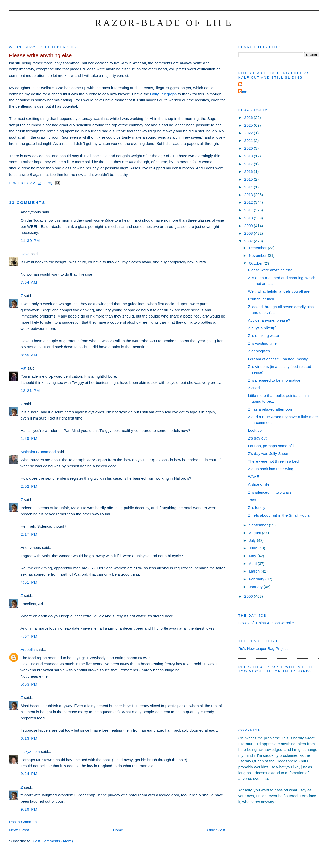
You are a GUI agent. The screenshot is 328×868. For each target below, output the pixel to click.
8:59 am (29, 355)
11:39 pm (30, 241)
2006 (249, 596)
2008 (249, 233)
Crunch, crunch (261, 299)
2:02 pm (29, 486)
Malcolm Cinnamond (38, 452)
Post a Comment (23, 822)
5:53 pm (29, 684)
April (253, 563)
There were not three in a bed (273, 461)
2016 (249, 172)
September (259, 525)
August (255, 533)
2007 (249, 241)
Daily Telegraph (163, 94)
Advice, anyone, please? (269, 320)
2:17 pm (29, 534)
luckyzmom (30, 752)
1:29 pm (29, 438)
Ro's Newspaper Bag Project (263, 649)
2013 (249, 195)
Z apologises (259, 351)
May (253, 556)
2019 (249, 156)
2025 (249, 125)
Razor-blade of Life (164, 23)
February (257, 579)
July (253, 540)
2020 (249, 148)
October (256, 263)
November (258, 255)
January (256, 587)
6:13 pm (29, 738)
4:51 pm (29, 582)
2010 (249, 218)
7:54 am (29, 282)
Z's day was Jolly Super (268, 453)
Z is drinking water (264, 336)
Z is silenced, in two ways (270, 492)
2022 (249, 133)
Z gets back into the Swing (271, 469)
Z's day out (257, 438)
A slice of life (259, 484)
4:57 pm (29, 636)
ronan (245, 92)
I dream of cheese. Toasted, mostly (278, 359)
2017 (249, 164)
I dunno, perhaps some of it (271, 446)
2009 (249, 226)
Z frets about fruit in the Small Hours (279, 515)
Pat (23, 368)
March (255, 571)
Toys (252, 500)
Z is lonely (257, 508)
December (258, 248)
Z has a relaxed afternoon (270, 409)
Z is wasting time (262, 343)
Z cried (254, 388)
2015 (249, 179)
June (254, 548)
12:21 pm (30, 390)
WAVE (254, 477)
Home (118, 830)
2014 (249, 187)
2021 (249, 141)
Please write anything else (270, 270)
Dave (25, 254)
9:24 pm (29, 774)
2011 (249, 210)
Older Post (216, 830)
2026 (249, 118)
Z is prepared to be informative (274, 380)
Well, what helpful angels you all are (279, 291)
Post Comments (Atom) (53, 841)
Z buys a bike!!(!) (262, 328)
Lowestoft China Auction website (266, 623)
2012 (249, 202)
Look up (255, 430)
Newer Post (19, 830)
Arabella (28, 650)
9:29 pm (29, 809)
